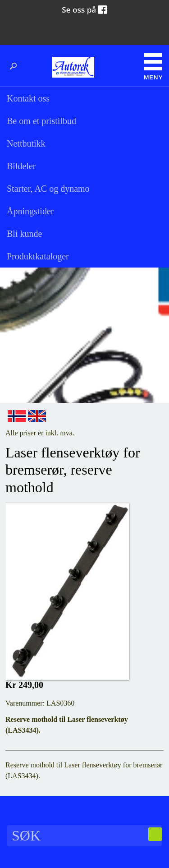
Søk (16, 66)
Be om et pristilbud (41, 121)
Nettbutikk (26, 143)
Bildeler (21, 166)
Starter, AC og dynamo (48, 189)
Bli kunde (24, 234)
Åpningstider (30, 211)
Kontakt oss (28, 98)
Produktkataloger (38, 256)
